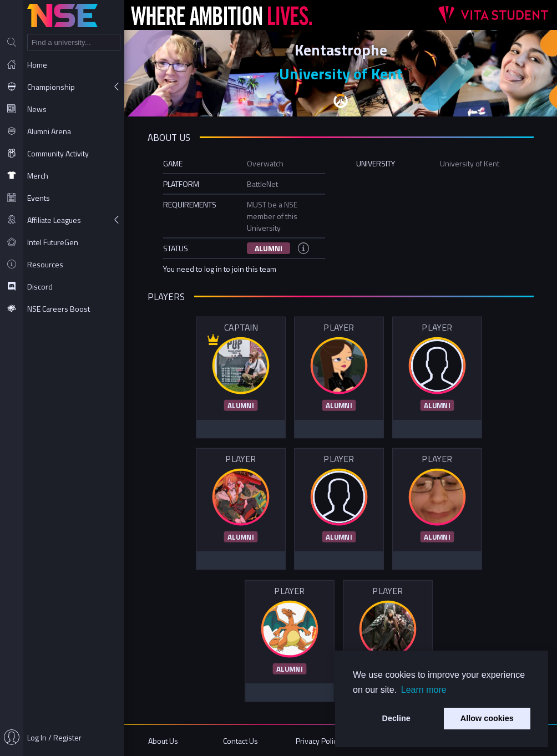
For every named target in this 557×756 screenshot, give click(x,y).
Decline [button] (396, 718)
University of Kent (341, 73)
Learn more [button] (424, 690)
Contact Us (240, 741)
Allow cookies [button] (487, 718)
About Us (163, 741)
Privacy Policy (318, 741)
